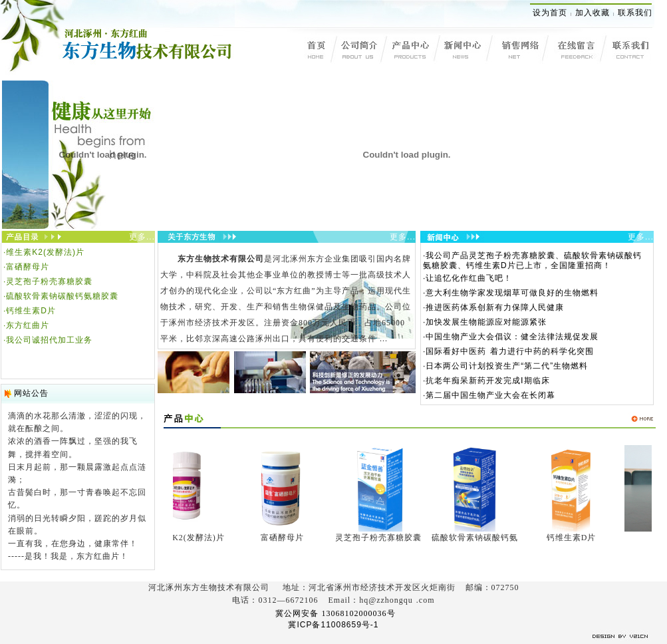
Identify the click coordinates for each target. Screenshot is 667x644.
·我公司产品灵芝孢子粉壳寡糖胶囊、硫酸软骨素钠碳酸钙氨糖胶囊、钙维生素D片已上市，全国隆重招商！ (532, 260)
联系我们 (635, 13)
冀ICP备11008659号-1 (333, 625)
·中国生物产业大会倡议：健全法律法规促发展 (511, 337)
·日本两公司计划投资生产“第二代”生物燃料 (505, 366)
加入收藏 (593, 13)
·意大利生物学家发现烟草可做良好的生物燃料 (511, 293)
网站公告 (31, 393)
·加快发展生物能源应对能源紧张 (485, 322)
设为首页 (550, 13)
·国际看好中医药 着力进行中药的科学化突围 (508, 351)
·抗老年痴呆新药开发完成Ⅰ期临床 (486, 381)
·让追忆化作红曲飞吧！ (467, 278)
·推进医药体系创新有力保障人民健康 (493, 307)
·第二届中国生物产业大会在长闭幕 (489, 395)
